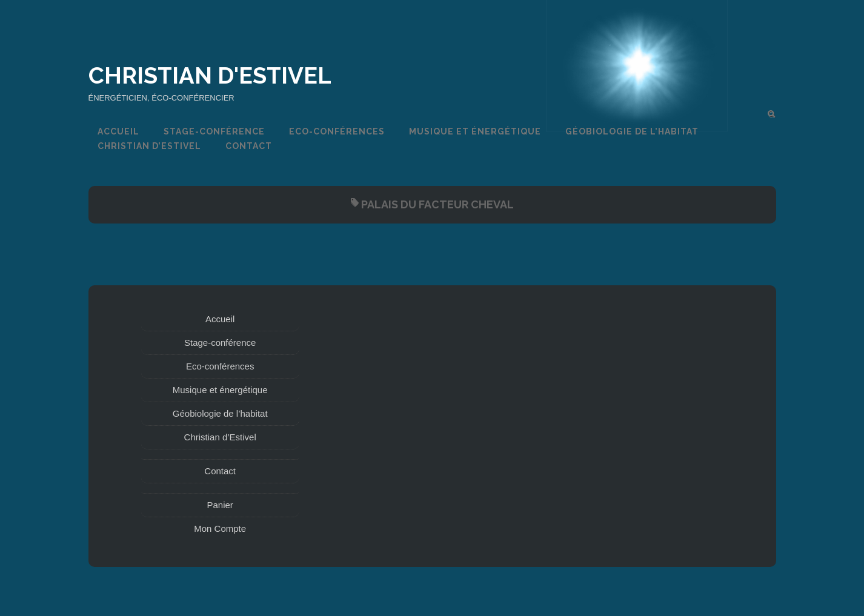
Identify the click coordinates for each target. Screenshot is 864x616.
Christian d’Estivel (149, 146)
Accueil (118, 131)
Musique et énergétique (475, 131)
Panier (220, 505)
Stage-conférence (214, 131)
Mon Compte (220, 528)
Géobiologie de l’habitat (632, 131)
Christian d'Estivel (210, 75)
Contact (249, 146)
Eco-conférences (337, 131)
